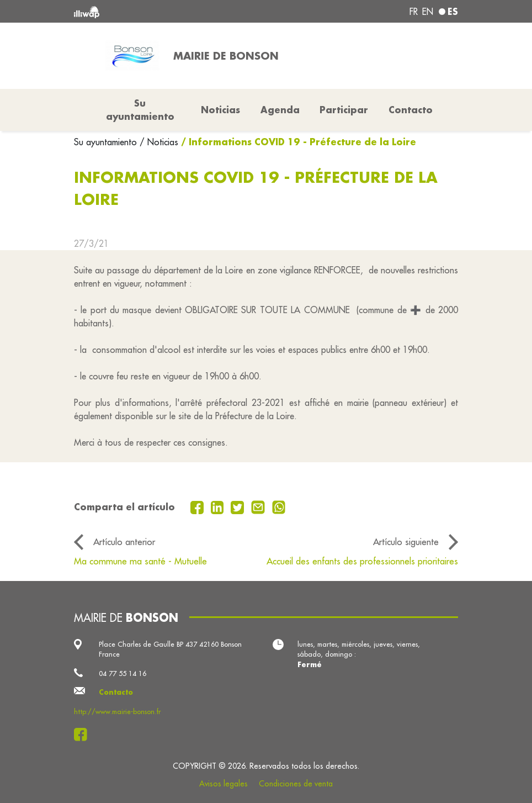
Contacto (411, 110)
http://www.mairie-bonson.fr (117, 711)
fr (414, 12)
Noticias (220, 110)
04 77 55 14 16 (123, 673)
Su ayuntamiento (107, 142)
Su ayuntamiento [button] (140, 110)
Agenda (280, 110)
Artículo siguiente (406, 542)
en (428, 12)
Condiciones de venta (296, 784)
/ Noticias (159, 142)
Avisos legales (224, 784)
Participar (344, 110)
